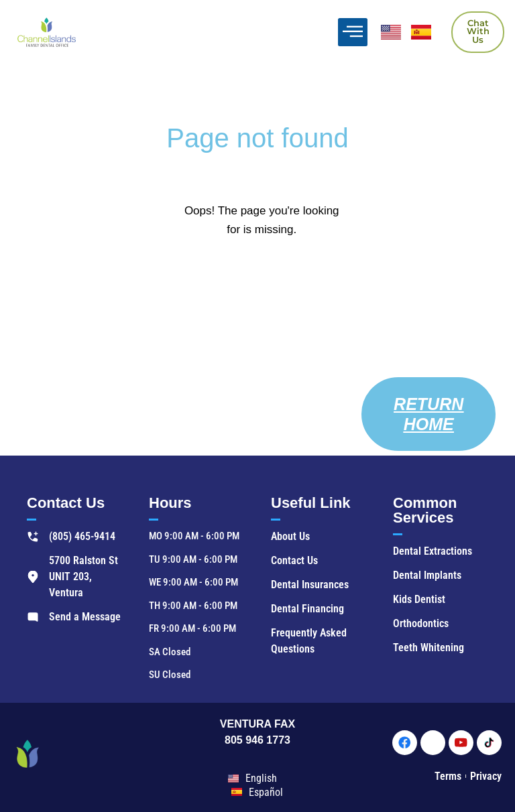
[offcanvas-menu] (353, 32)
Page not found (257, 138)
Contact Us (66, 503)
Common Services (425, 510)
